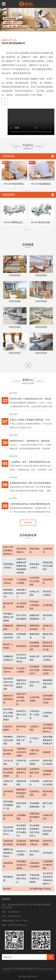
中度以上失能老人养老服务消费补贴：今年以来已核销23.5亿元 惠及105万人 (31, 420)
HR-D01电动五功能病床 (42, 222)
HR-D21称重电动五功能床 (16, 222)
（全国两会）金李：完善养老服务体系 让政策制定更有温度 (31, 462)
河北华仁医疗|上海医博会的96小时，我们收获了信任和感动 (31, 399)
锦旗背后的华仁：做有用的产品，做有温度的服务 (31, 441)
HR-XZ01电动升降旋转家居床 (18, 184)
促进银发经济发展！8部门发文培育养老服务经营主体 (31, 483)
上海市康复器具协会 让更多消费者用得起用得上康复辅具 (31, 504)
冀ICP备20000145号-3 (28, 976)
